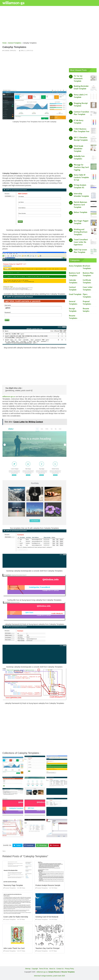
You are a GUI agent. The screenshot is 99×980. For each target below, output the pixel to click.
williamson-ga (13, 3)
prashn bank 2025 (59, 976)
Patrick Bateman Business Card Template (80, 205)
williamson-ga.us (9, 397)
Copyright (35, 969)
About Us (52, 969)
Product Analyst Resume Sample (48, 885)
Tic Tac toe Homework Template (78, 79)
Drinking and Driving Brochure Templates (81, 232)
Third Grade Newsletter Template (79, 149)
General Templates (10, 51)
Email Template (75, 294)
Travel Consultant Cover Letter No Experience (81, 242)
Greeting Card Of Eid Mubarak (47, 917)
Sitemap (28, 969)
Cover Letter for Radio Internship (16, 917)
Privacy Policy (69, 969)
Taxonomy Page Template (13, 885)
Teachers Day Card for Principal (47, 948)
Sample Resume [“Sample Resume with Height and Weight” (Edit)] (54, 972)
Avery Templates (76, 266)
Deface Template (81, 212)
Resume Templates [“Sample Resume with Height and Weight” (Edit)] (68, 972)
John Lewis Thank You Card (14, 948)
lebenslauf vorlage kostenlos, (43, 976)
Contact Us (60, 969)
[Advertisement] (49, 25)
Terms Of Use (44, 969)
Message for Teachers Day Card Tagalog (81, 167)
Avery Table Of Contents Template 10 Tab (81, 177)
